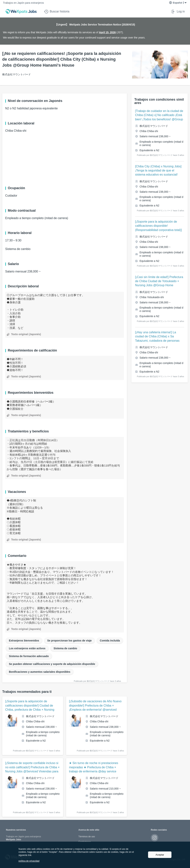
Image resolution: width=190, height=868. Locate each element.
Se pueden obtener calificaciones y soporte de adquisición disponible (52, 664)
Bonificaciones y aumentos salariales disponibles (40, 672)
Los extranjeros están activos (27, 648)
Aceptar (160, 855)
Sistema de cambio (65, 648)
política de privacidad (29, 861)
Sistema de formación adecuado (29, 656)
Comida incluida (110, 641)
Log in (178, 12)
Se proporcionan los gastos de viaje (70, 641)
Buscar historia (57, 12)
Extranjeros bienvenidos (24, 641)
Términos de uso (87, 837)
